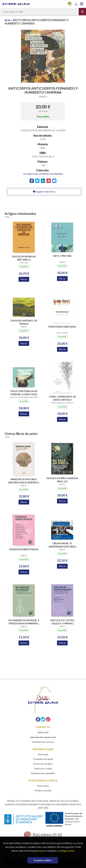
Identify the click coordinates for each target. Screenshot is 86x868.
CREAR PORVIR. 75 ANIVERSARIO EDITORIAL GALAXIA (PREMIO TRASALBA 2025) (62, 545)
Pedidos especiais (43, 790)
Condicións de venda (43, 759)
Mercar (24, 279)
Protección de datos (43, 764)
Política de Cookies (43, 768)
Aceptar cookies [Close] (43, 860)
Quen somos (43, 786)
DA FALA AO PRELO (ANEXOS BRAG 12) (62, 480)
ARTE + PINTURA (62, 256)
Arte (8, 20)
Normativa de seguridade (43, 773)
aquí (41, 851)
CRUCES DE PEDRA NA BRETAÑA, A (24, 258)
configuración (67, 851)
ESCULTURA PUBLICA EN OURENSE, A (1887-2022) (24, 393)
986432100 (43, 732)
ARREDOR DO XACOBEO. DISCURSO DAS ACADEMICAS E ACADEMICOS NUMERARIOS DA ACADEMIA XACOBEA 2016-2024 (24, 481)
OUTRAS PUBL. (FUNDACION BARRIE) (43, 174)
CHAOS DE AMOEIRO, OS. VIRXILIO (24, 322)
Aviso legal (43, 754)
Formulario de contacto (43, 742)
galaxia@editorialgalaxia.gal (43, 737)
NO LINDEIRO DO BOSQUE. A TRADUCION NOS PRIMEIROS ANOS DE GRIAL (24, 622)
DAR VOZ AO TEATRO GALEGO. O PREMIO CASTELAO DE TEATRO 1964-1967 (62, 622)
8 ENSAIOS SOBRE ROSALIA (24, 549)
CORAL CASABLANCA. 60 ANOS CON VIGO (62, 398)
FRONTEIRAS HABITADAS (62, 327)
